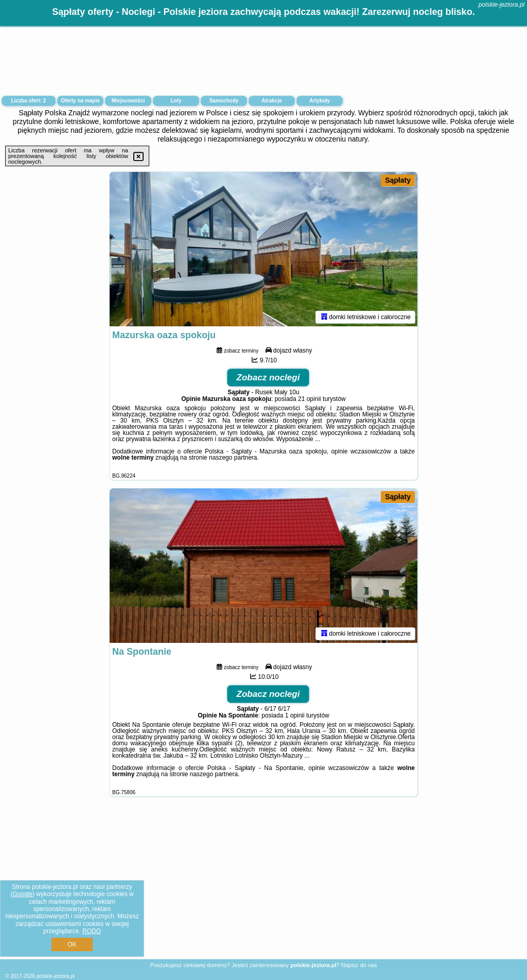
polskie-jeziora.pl (502, 5)
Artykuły (320, 101)
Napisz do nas (359, 965)
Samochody (224, 101)
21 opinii (310, 399)
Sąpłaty (398, 180)
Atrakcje (271, 101)
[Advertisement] (263, 886)
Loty (176, 101)
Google (22, 894)
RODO (92, 931)
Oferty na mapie (80, 101)
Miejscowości (128, 101)
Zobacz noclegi (268, 378)
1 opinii (295, 715)
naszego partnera (233, 458)
